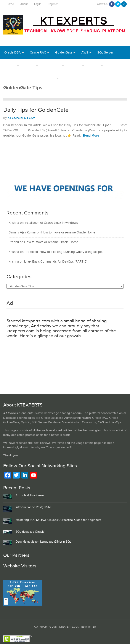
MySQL (30, 65)
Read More (91, 136)
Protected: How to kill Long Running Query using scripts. (64, 252)
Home (10, 4)
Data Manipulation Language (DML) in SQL (43, 542)
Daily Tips (48, 78)
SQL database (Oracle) (30, 532)
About (24, 4)
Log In (38, 4)
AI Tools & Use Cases (30, 495)
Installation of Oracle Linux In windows (51, 223)
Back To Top (89, 627)
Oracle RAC (38, 53)
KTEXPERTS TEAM (22, 118)
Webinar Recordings (19, 78)
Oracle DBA (13, 53)
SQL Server (105, 53)
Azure (69, 78)
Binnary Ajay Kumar (22, 232)
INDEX (95, 65)
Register (53, 4)
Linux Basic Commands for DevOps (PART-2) (56, 262)
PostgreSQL (52, 65)
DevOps (10, 65)
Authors (75, 65)
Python (86, 78)
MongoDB (107, 78)
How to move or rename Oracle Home (68, 232)
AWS (85, 53)
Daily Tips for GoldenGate (36, 110)
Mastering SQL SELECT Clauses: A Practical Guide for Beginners (59, 520)
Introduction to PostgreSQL (34, 507)
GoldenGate (64, 53)
